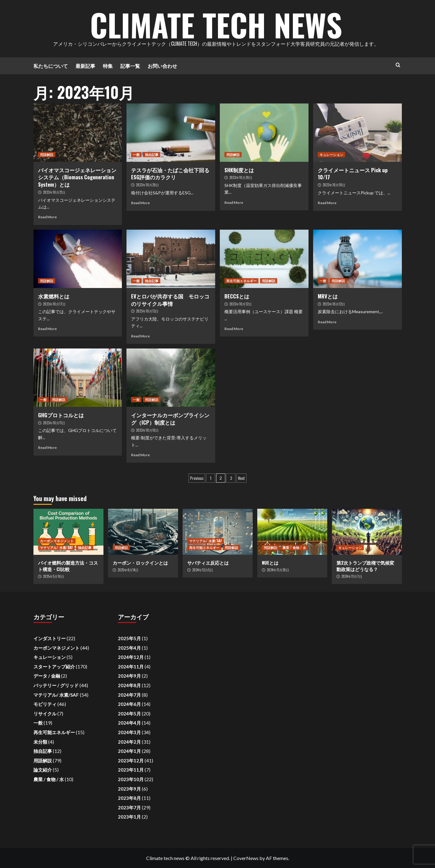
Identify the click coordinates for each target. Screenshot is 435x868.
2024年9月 (129, 676)
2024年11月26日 (278, 570)
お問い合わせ (162, 66)
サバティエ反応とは (208, 562)
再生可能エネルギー (241, 281)
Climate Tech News (216, 25)
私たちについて (51, 66)
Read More (47, 217)
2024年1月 (129, 751)
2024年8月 (129, 685)
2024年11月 (131, 667)
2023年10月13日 (147, 311)
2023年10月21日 (54, 192)
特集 (108, 66)
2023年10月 (131, 779)
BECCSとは (237, 296)
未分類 (40, 742)
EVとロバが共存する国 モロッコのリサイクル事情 (170, 300)
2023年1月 (129, 817)
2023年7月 (129, 808)
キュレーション (331, 154)
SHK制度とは (239, 170)
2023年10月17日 (54, 304)
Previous (197, 478)
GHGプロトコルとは (61, 415)
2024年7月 (129, 695)
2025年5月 (129, 638)
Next (241, 478)
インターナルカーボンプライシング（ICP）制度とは (170, 419)
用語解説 (47, 154)
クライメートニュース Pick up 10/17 (353, 174)
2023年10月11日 (54, 423)
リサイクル (45, 714)
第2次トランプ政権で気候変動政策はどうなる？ (365, 566)
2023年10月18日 (334, 185)
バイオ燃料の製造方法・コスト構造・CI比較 (68, 566)
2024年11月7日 (352, 576)
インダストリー (50, 638)
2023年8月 (129, 798)
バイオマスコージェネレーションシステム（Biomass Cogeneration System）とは (77, 177)
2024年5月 (129, 714)
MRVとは (328, 296)
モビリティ (45, 704)
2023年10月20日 (148, 185)
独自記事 (152, 154)
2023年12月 (131, 761)
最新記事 (85, 66)
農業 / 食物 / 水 (294, 547)
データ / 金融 (47, 676)
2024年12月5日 (203, 570)
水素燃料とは (54, 296)
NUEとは (270, 562)
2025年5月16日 (54, 576)
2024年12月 (131, 657)
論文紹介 (43, 770)
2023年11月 (131, 770)
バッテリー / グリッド (56, 685)
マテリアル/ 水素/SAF (56, 547)
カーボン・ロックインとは (140, 562)
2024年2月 (129, 742)
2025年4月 (129, 648)
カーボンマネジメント (57, 541)
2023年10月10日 (147, 430)
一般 (136, 154)
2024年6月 (129, 704)
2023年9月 (129, 789)
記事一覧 (130, 66)
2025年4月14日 (128, 570)
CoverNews (246, 858)
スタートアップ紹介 (54, 667)
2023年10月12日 (241, 304)
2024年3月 (129, 732)
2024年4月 (129, 723)
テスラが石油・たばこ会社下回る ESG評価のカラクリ (173, 174)
